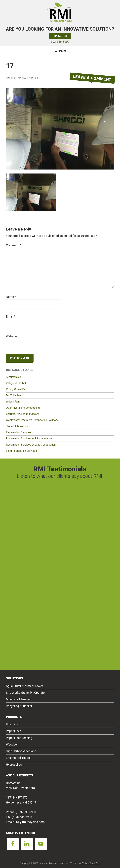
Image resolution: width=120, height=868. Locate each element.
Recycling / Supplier (19, 706)
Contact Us (60, 36)
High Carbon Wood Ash (21, 751)
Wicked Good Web (91, 863)
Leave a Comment (92, 78)
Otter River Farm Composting (23, 408)
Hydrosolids (14, 765)
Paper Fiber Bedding (19, 738)
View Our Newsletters (20, 788)
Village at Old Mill (16, 383)
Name (11, 297)
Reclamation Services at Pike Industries (29, 438)
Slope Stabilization (17, 426)
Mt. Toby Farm (14, 395)
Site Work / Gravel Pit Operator (26, 693)
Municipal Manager (18, 699)
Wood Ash (13, 744)
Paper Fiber (13, 731)
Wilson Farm (13, 402)
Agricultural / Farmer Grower (24, 686)
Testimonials (13, 377)
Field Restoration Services (21, 451)
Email (11, 317)
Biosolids (12, 724)
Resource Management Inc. (60, 12)
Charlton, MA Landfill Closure (23, 414)
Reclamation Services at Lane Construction (31, 445)
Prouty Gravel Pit (16, 389)
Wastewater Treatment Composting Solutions (32, 420)
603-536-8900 (60, 42)
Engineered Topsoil (19, 758)
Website (11, 336)
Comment (14, 245)
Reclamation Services (19, 432)
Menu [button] (62, 51)
